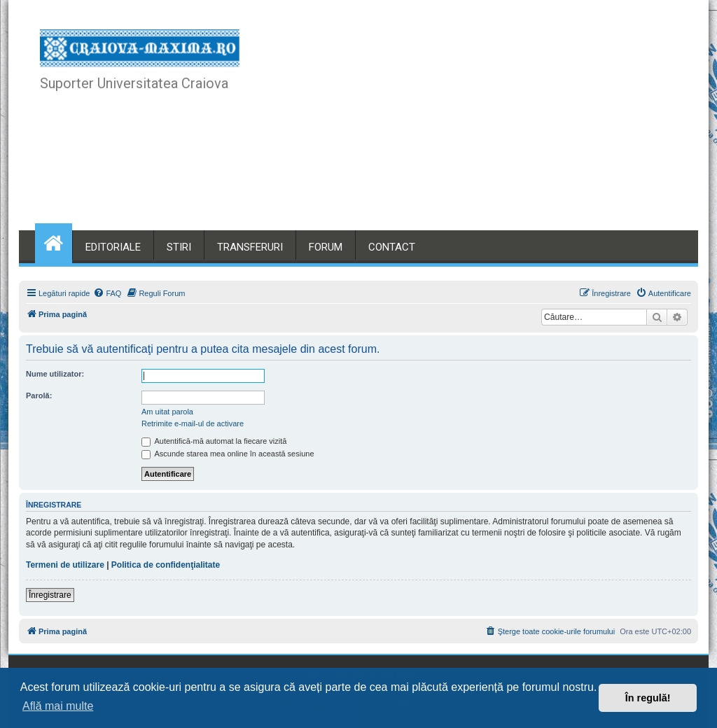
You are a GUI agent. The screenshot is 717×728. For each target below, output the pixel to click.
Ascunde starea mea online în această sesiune (228, 454)
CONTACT (392, 247)
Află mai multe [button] (58, 706)
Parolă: (39, 395)
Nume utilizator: (55, 374)
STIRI (179, 247)
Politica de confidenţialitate (166, 565)
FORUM (326, 247)
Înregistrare (50, 595)
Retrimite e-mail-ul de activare (193, 423)
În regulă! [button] (648, 698)
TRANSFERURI (250, 247)
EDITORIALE (113, 247)
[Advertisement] (465, 126)
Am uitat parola (167, 412)
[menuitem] (107, 293)
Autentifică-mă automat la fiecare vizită (214, 441)
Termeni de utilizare (65, 565)
